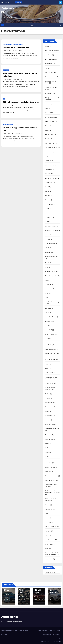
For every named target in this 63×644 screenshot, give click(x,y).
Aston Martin (49, 64)
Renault (47, 420)
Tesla (11, 125)
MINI (46, 326)
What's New (49, 559)
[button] (60, 25)
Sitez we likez (45, 642)
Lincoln (47, 293)
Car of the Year (50, 143)
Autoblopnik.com (50, 77)
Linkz (47, 298)
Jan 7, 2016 (7, 105)
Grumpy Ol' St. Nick (51, 230)
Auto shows (6, 70)
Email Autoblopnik (47, 634)
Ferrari (47, 209)
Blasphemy (49, 104)
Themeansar (4, 634)
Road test (48, 435)
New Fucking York (51, 353)
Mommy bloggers (50, 334)
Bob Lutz (48, 113)
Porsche (48, 398)
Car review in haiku (51, 148)
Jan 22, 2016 (8, 51)
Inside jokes (49, 252)
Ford (46, 222)
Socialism (48, 472)
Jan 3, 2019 (54, 597)
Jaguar (47, 263)
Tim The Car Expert (51, 527)
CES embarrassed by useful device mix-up (21, 102)
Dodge (47, 191)
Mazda (47, 312)
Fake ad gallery (57, 634)
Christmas (48, 169)
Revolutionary (49, 424)
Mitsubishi (48, 330)
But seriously (49, 134)
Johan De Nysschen (51, 276)
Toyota (47, 535)
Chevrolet (48, 161)
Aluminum (48, 55)
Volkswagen (49, 544)
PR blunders (49, 403)
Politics (47, 394)
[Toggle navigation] (32, 25)
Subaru (47, 505)
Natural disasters (51, 349)
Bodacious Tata (50, 117)
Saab (47, 448)
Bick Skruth (49, 93)
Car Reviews (20, 44)
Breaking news (50, 121)
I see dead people (51, 243)
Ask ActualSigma (50, 59)
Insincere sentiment (52, 257)
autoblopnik (18, 51)
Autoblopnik (9, 617)
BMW (47, 108)
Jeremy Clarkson (50, 271)
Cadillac (48, 139)
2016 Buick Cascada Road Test (16, 47)
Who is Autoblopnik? (55, 642)
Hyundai (48, 239)
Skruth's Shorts (50, 467)
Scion (47, 452)
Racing (47, 411)
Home (39, 631)
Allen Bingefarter (7, 44)
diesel (47, 187)
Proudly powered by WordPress (9, 631)
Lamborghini (49, 284)
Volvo (47, 548)
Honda (47, 235)
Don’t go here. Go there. (54, 631)
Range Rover (49, 416)
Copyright (44, 631)
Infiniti (47, 248)
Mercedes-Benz (50, 317)
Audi (46, 68)
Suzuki (47, 514)
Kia (46, 280)
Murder (47, 339)
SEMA (47, 457)
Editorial (48, 196)
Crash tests (49, 182)
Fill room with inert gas (47, 638)
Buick (14, 44)
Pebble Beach (49, 383)
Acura (47, 46)
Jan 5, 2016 (7, 134)
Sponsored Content (51, 476)
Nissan (47, 368)
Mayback (48, 308)
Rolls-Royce (49, 439)
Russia (47, 444)
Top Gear (48, 531)
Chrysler (48, 174)
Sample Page (57, 638)
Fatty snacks (49, 204)
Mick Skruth (49, 321)
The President (49, 522)
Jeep (47, 267)
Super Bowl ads (50, 509)
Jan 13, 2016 (8, 79)
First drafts (49, 217)
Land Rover (49, 289)
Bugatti (47, 126)
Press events (49, 407)
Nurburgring (49, 373)
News (47, 364)
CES (4, 99)
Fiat (46, 213)
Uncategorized (50, 540)
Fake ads (48, 200)
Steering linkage (50, 480)
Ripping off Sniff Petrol (52, 429)
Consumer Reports (51, 178)
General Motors (50, 226)
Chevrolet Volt (50, 165)
